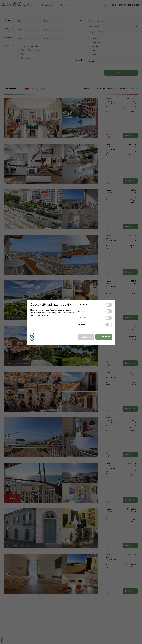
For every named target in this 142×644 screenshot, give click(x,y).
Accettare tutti (104, 337)
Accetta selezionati (86, 337)
